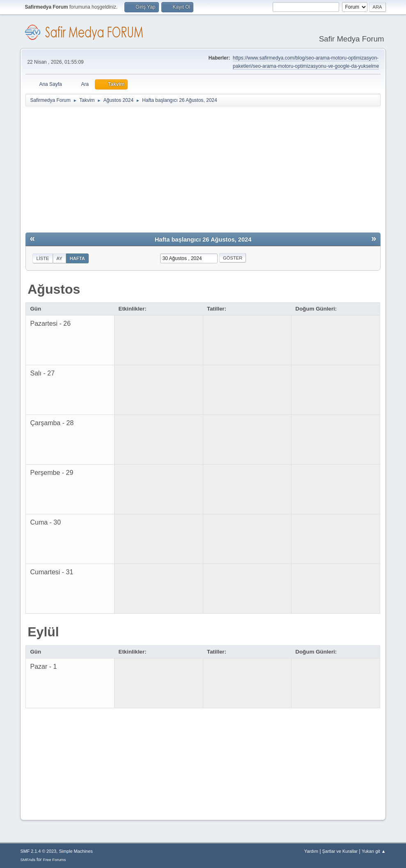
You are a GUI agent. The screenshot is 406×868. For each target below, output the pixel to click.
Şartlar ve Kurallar (340, 851)
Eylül (43, 632)
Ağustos (54, 289)
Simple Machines (76, 851)
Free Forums (55, 860)
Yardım (311, 851)
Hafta (77, 258)
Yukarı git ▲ (374, 851)
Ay (60, 258)
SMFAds (28, 860)
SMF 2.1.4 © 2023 (38, 851)
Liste (42, 258)
